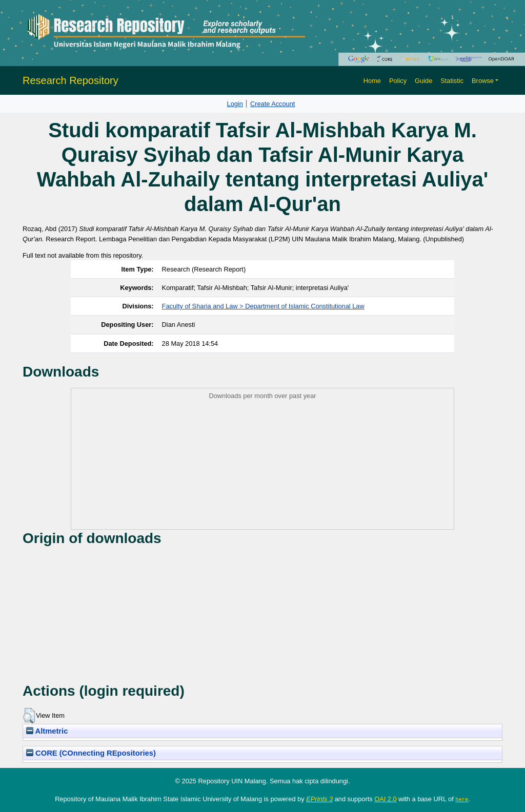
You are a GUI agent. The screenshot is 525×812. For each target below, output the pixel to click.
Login (235, 104)
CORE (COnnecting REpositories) (91, 753)
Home (372, 81)
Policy (398, 81)
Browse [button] (483, 81)
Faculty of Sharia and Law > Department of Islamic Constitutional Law (263, 306)
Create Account (273, 104)
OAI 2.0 (385, 799)
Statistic (452, 81)
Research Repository (70, 80)
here (462, 799)
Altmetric (47, 731)
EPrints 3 (319, 799)
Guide (423, 81)
